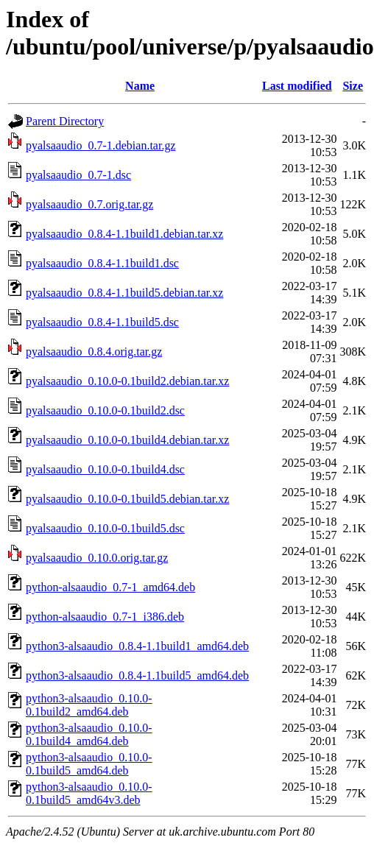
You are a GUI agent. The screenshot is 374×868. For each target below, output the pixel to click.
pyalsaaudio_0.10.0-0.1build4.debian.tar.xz (127, 440)
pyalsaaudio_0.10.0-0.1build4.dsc (105, 469)
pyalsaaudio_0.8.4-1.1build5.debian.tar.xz (124, 293)
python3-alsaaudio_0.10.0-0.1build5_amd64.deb (89, 764)
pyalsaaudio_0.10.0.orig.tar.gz (97, 558)
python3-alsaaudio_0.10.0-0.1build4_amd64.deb (89, 734)
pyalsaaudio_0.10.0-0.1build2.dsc (105, 410)
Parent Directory (65, 121)
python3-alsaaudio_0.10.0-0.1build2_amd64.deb (89, 705)
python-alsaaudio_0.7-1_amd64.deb (110, 587)
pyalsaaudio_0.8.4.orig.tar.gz (94, 352)
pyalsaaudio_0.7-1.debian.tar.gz (101, 145)
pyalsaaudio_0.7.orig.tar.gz (89, 204)
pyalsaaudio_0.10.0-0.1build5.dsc (105, 528)
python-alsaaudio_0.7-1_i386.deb (105, 617)
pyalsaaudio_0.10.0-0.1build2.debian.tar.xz (127, 381)
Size (353, 86)
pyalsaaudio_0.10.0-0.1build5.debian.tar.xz (127, 499)
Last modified (297, 86)
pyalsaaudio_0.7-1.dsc (78, 175)
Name (140, 86)
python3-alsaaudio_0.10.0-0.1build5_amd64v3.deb (89, 793)
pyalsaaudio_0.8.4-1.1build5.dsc (102, 322)
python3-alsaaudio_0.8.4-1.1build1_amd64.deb (137, 646)
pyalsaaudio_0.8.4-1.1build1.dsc (102, 263)
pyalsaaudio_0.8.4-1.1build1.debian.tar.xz (124, 234)
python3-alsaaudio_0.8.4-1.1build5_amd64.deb (137, 675)
